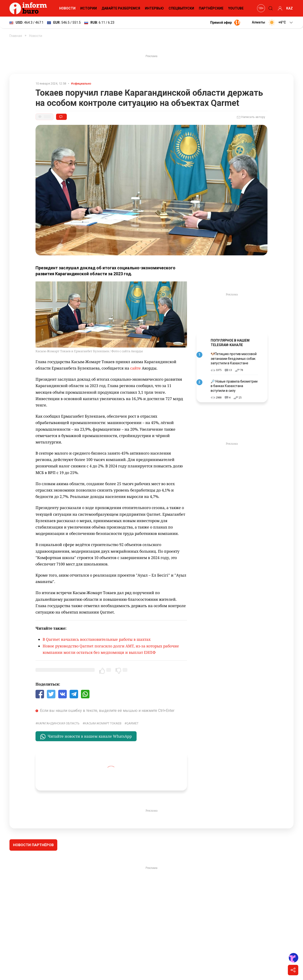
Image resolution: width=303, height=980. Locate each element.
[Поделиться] (293, 970)
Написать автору (251, 117)
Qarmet (132, 723)
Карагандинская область (58, 723)
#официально (81, 84)
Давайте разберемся (121, 8)
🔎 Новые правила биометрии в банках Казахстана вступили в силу (234, 386)
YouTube (236, 8)
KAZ (290, 8)
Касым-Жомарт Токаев (103, 723)
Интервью (154, 8)
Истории (89, 8)
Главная (16, 36)
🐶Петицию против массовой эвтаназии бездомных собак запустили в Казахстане (234, 359)
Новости (67, 8)
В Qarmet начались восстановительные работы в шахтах (97, 639)
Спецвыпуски (181, 8)
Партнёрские (211, 8)
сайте (136, 368)
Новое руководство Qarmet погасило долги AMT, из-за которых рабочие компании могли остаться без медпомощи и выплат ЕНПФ (111, 649)
